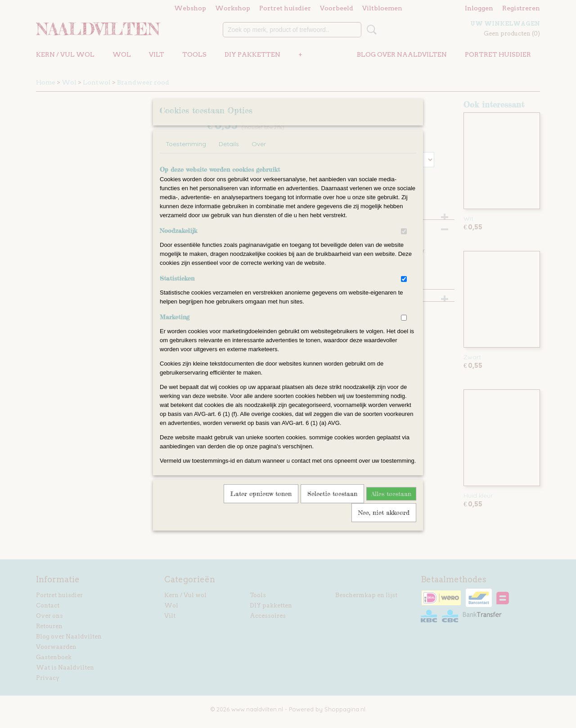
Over (259, 156)
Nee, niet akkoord (384, 524)
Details (229, 156)
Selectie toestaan (332, 505)
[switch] (404, 243)
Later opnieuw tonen (261, 505)
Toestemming (186, 156)
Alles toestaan (391, 505)
